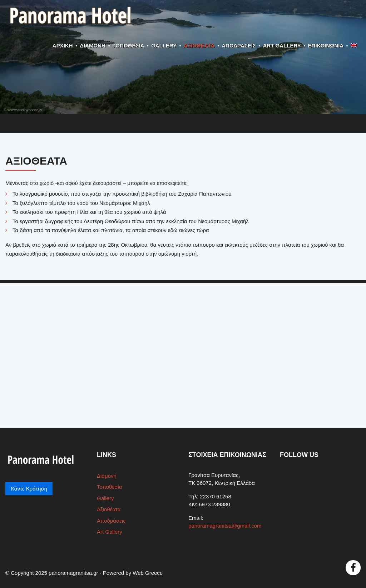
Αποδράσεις (239, 46)
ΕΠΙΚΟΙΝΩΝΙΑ (326, 46)
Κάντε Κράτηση (29, 489)
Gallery (164, 46)
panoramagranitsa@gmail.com (225, 526)
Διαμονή (93, 46)
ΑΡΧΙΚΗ (63, 46)
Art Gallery (282, 46)
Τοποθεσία (128, 46)
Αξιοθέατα (199, 46)
